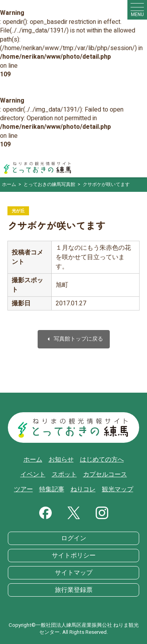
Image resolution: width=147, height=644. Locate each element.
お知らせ (61, 460)
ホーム (33, 460)
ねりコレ (83, 489)
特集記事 (52, 489)
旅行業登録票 (74, 590)
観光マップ (118, 489)
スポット (64, 474)
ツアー (24, 489)
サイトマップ (74, 573)
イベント (33, 474)
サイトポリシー (74, 556)
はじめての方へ (102, 460)
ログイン (74, 538)
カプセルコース (105, 474)
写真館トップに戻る (74, 339)
